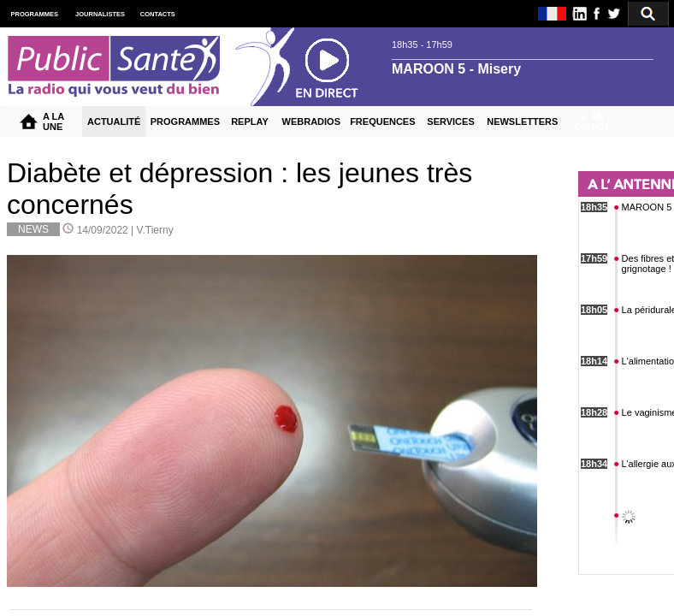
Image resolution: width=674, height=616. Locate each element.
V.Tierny (155, 230)
